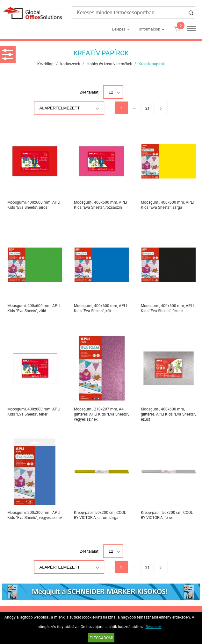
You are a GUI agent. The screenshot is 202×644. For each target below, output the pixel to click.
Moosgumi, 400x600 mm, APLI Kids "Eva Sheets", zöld (34, 308)
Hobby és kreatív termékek (109, 64)
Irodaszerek (70, 64)
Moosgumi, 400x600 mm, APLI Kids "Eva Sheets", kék (100, 308)
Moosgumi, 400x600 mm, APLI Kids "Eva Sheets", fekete (167, 308)
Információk (150, 29)
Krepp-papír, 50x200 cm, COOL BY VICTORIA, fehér (167, 515)
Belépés (119, 29)
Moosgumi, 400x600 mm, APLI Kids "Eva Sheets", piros (34, 205)
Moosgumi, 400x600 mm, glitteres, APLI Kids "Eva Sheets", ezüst (168, 414)
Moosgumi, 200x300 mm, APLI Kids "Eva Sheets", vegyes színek (35, 515)
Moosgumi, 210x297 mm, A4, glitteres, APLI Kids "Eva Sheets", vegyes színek (101, 414)
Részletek (154, 626)
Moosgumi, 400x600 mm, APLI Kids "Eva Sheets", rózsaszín (100, 205)
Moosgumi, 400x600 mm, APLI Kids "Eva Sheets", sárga (167, 205)
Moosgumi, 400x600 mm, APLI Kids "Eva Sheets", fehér (34, 411)
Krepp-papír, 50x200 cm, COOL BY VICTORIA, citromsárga (100, 515)
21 (148, 108)
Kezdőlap (45, 64)
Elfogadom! (101, 638)
